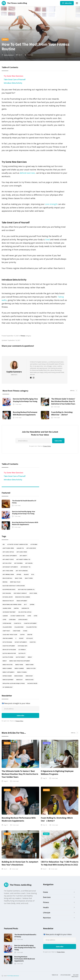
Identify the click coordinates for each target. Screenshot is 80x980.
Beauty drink (29, 578)
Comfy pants (6, 631)
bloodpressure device (9, 590)
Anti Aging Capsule (8, 552)
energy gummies (7, 668)
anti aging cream (22, 552)
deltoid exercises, (28, 173)
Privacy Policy (47, 446)
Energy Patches (31, 668)
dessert (21, 638)
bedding (5, 582)
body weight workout (20, 593)
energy (30, 657)
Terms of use (55, 975)
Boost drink (33, 593)
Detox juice (30, 638)
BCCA (33, 574)
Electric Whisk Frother (9, 653)
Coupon (22, 635)
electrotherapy (20, 657)
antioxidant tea (26, 567)
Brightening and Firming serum (12, 605)
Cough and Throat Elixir (10, 635)
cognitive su (17, 623)
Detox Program (7, 642)
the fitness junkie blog (13, 976)
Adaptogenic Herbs (8, 548)
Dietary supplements (21, 642)
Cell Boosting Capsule (25, 612)
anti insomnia (18, 563)
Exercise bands (19, 676)
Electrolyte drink (8, 657)
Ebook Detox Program (9, 650)
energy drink (19, 665)
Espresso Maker (7, 676)
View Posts (14, 375)
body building (7, 593)
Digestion (33, 642)
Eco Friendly (22, 650)
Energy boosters (8, 665)
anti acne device (31, 548)
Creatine (30, 635)
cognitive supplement (30, 623)
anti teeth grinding (22, 571)
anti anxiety (23, 556)
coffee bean (12, 620)
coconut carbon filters (18, 616)
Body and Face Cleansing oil (26, 590)
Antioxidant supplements (10, 567)
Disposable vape (22, 646)
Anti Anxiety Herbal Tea (23, 559)
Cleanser (5, 616)
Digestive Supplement (9, 646)
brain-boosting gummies (23, 597)
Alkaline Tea (20, 548)
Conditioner (17, 631)
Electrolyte (22, 653)
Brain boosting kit (8, 601)
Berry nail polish (15, 582)
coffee (29, 616)
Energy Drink (30, 665)
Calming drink (7, 608)
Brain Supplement (22, 601)
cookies (25, 631)
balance (26, 574)
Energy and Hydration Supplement (20, 661)
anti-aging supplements (10, 556)
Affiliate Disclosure (65, 975)
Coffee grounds (23, 620)
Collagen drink (7, 627)
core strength (51, 204)
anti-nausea (29, 563)
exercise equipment (8, 680)
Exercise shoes (29, 680)
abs (4, 544)
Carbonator (25, 608)
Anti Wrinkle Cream (8, 574)
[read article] (7, 402)
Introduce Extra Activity (13, 83)
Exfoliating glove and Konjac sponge (14, 683)
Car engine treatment (9, 612)
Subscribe (68, 3)
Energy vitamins (22, 672)
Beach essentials (7, 578)
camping (16, 608)
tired (47, 239)
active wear (34, 544)
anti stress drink (8, 571)
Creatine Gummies (8, 638)
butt (26, 605)
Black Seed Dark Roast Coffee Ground (14, 586)
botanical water (8, 597)
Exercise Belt (29, 676)
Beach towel (19, 578)
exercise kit (19, 680)
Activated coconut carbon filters (18, 544)
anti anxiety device (8, 559)
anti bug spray (7, 563)
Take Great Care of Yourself (15, 79)
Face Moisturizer (32, 683)
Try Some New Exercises (13, 76)
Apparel (19, 574)
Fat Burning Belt (8, 687)
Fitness (5, 39)
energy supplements (9, 672)
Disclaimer (76, 975)
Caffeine (32, 605)
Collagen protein (31, 627)
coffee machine (7, 623)
